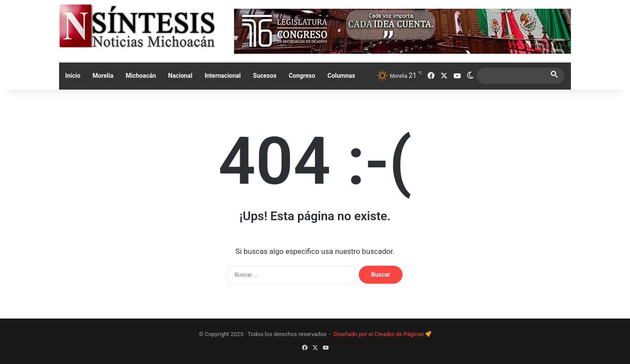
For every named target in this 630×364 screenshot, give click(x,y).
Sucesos (265, 76)
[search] (513, 76)
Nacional (180, 76)
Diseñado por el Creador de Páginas (380, 334)
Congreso (302, 76)
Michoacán (141, 76)
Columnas (341, 76)
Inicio (73, 76)
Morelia (103, 76)
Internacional (223, 76)
